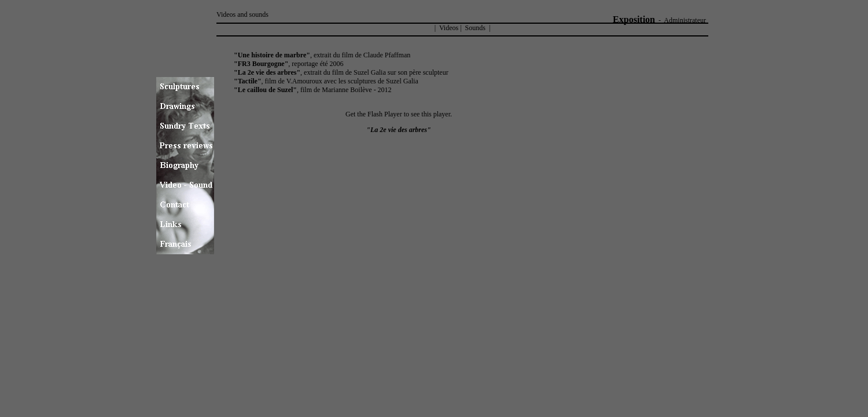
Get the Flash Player (374, 114)
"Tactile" (248, 81)
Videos (448, 28)
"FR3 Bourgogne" (261, 64)
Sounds (475, 28)
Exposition (634, 19)
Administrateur (685, 20)
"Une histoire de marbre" (272, 55)
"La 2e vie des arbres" (267, 72)
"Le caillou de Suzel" (265, 90)
